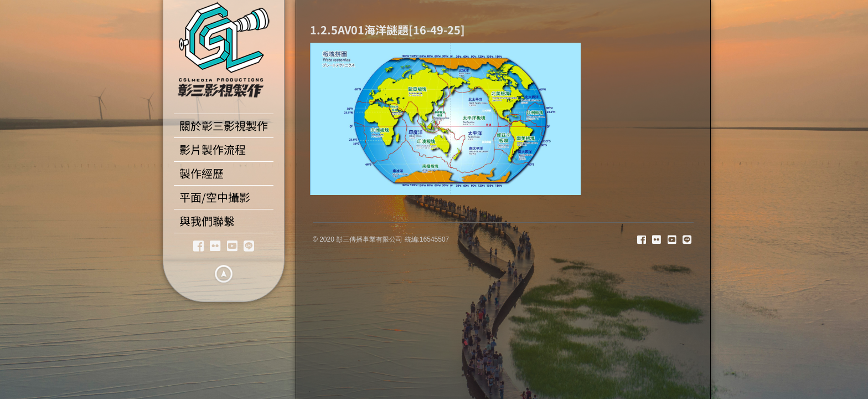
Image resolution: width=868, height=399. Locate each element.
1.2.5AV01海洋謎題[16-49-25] (387, 30)
